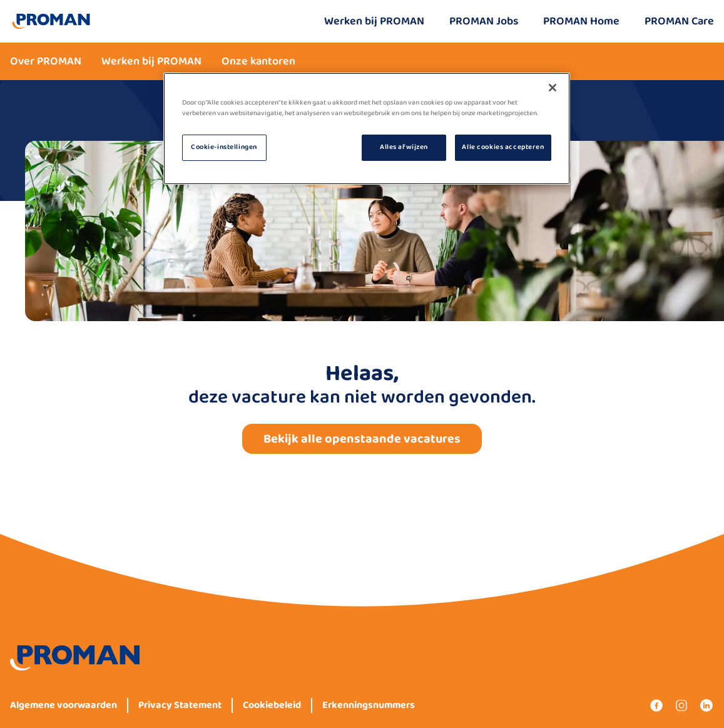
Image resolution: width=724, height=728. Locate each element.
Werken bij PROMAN (374, 21)
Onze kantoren (258, 61)
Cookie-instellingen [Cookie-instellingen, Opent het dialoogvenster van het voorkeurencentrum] (224, 147)
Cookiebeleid (272, 705)
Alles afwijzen (404, 147)
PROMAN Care (679, 21)
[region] (367, 129)
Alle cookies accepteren (503, 147)
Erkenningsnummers (369, 705)
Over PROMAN (46, 61)
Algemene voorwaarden (64, 705)
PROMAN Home (581, 21)
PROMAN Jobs (484, 21)
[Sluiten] (553, 88)
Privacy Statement (180, 705)
